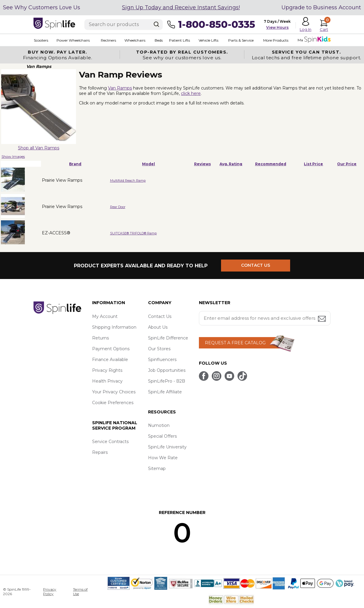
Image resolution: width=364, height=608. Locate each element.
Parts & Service (241, 40)
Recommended (271, 164)
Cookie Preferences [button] (113, 403)
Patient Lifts (179, 40)
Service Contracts (110, 442)
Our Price (347, 164)
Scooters (41, 40)
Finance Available (110, 360)
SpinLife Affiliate (165, 392)
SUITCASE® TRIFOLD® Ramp (133, 233)
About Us (158, 327)
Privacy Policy (50, 592)
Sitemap (157, 468)
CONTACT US (256, 266)
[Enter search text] (124, 25)
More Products (275, 40)
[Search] (156, 24)
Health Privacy (107, 381)
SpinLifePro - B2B (167, 381)
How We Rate (163, 458)
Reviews (202, 164)
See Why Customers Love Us (42, 7)
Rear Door (118, 207)
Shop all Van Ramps (39, 148)
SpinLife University (167, 447)
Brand (75, 164)
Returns (100, 338)
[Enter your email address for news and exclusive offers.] (265, 318)
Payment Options (111, 349)
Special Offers (162, 436)
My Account (105, 316)
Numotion (159, 425)
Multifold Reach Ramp (128, 181)
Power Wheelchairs (73, 40)
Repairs (100, 452)
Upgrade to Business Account (321, 7)
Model (149, 164)
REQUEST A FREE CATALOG (235, 343)
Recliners (108, 40)
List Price (313, 164)
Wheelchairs (135, 40)
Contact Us (160, 316)
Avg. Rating (231, 164)
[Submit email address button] (322, 319)
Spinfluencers (162, 360)
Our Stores (159, 349)
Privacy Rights (107, 370)
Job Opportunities (167, 370)
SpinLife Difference (168, 338)
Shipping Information (114, 327)
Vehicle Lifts (208, 40)
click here (191, 93)
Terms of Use (80, 592)
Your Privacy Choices (114, 392)
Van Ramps (120, 88)
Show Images (13, 156)
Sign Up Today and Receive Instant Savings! (181, 7)
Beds (158, 40)
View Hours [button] (277, 27)
